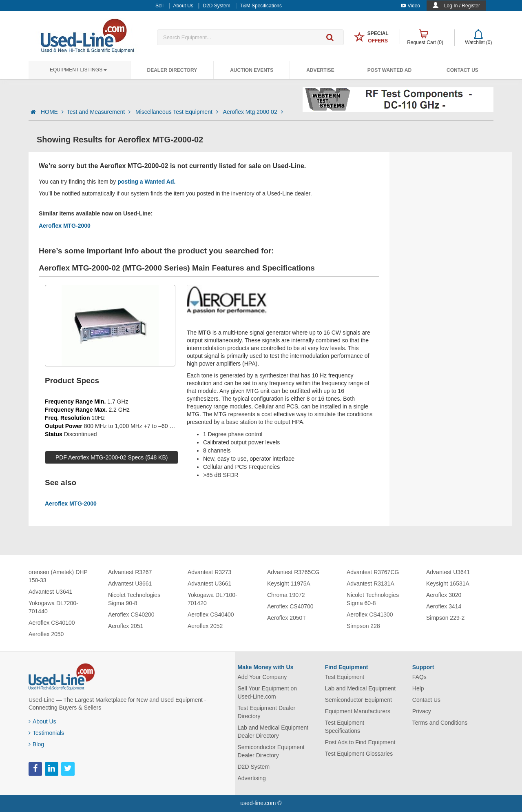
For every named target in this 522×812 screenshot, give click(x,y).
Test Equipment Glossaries (359, 754)
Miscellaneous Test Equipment (178, 112)
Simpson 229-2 (445, 618)
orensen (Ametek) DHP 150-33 (58, 576)
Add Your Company (262, 677)
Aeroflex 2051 (126, 626)
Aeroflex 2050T (286, 618)
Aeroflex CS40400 (211, 615)
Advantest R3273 (209, 572)
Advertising (252, 778)
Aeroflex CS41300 (370, 615)
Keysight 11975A (289, 583)
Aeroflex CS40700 (290, 606)
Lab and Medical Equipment (361, 688)
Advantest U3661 (130, 583)
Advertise (320, 70)
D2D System (254, 767)
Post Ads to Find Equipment (360, 742)
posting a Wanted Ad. (146, 182)
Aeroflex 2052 (205, 626)
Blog (36, 744)
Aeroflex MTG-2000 (65, 226)
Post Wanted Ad (389, 70)
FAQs (419, 677)
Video (410, 6)
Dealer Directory (172, 70)
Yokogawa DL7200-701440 (53, 607)
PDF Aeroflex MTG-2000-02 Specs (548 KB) (112, 457)
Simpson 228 (363, 626)
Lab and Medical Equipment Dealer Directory (273, 732)
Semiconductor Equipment (358, 700)
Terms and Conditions (440, 723)
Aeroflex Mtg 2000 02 (253, 112)
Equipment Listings (78, 70)
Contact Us (462, 70)
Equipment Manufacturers (358, 711)
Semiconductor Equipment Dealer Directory (271, 751)
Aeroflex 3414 (444, 606)
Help (418, 688)
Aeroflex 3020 (444, 595)
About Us (42, 721)
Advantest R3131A (370, 583)
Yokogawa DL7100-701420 (212, 599)
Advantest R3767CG (373, 572)
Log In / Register (462, 6)
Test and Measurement (100, 112)
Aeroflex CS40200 (131, 615)
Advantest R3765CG (293, 572)
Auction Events (252, 70)
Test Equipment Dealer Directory (267, 712)
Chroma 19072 (286, 595)
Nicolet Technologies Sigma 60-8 (373, 599)
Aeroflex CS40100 (52, 623)
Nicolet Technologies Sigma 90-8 (134, 599)
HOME (52, 112)
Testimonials (46, 733)
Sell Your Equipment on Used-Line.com (268, 692)
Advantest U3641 (50, 592)
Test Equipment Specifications (345, 727)
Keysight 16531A (448, 583)
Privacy (422, 711)
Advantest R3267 (130, 572)
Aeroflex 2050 (46, 634)
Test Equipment (345, 677)
